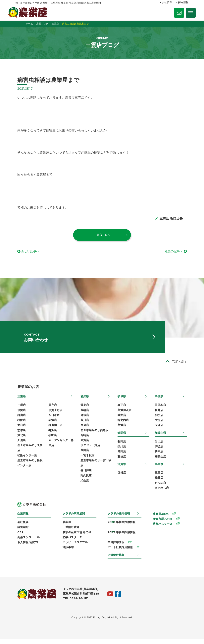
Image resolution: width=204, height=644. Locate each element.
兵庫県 (161, 468)
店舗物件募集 (116, 560)
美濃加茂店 (125, 414)
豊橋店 (84, 414)
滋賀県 (122, 468)
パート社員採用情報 (120, 552)
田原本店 (162, 409)
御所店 (161, 419)
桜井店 (161, 414)
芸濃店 (51, 424)
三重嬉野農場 (70, 532)
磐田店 (122, 446)
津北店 (20, 439)
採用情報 (183, 3)
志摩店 (20, 434)
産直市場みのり (164, 524)
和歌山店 (162, 461)
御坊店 (161, 451)
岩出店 (161, 446)
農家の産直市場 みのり (76, 537)
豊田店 (84, 455)
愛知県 (84, 400)
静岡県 (122, 437)
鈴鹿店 (20, 419)
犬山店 (84, 485)
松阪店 (20, 424)
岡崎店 (84, 439)
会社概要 (21, 527)
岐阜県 (122, 400)
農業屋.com (162, 519)
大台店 (20, 429)
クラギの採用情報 (119, 518)
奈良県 (161, 400)
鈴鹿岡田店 (54, 429)
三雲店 (20, 409)
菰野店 (51, 439)
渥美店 (84, 409)
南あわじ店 (164, 492)
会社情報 (167, 3)
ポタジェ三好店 (90, 450)
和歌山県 (162, 437)
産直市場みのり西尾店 (94, 434)
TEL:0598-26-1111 (74, 604)
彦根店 (122, 477)
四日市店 (52, 419)
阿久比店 (85, 480)
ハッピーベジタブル (74, 547)
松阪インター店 (25, 460)
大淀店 (161, 424)
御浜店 (51, 434)
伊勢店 (20, 414)
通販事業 (67, 552)
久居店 (20, 445)
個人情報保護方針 (27, 547)
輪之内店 (124, 424)
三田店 (161, 477)
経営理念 (21, 532)
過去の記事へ (175, 254)
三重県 (20, 400)
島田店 (122, 456)
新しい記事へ (29, 254)
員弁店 (51, 409)
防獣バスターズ (72, 542)
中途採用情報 (116, 547)
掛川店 (122, 451)
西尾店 (84, 429)
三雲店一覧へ (102, 237)
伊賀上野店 (54, 414)
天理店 (161, 429)
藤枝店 (122, 461)
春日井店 (85, 475)
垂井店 (122, 419)
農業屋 (66, 527)
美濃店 (122, 429)
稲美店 (161, 482)
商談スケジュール (27, 542)
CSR (19, 537)
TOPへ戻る (181, 365)
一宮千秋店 (87, 460)
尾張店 (84, 419)
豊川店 (84, 424)
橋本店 (161, 456)
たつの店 (162, 487)
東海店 (84, 445)
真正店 (122, 409)
